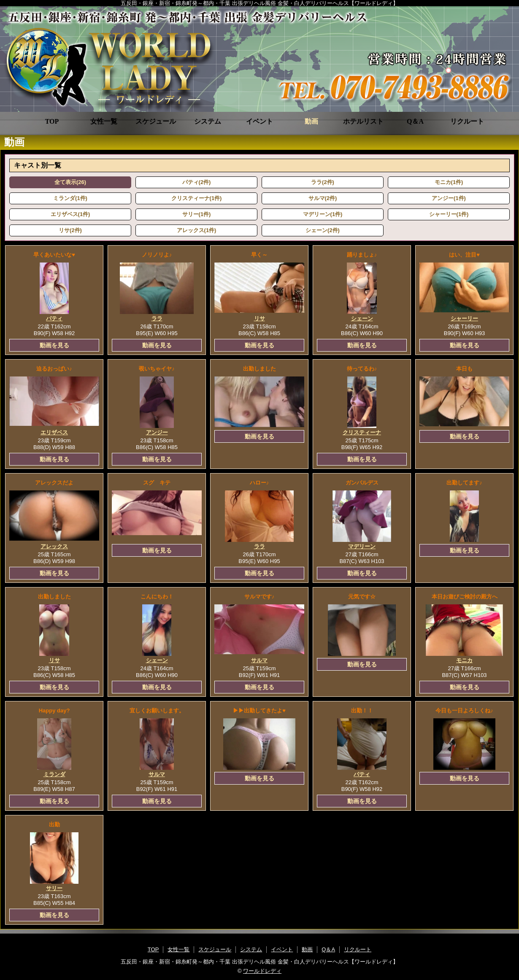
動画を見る (54, 345)
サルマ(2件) (323, 198)
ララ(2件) (323, 182)
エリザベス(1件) (70, 214)
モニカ (464, 660)
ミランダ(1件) (70, 198)
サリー (54, 888)
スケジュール (156, 121)
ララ (157, 318)
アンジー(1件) (449, 198)
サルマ (259, 660)
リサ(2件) (70, 230)
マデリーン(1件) (323, 214)
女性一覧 (104, 121)
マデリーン (362, 546)
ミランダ (54, 774)
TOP (52, 121)
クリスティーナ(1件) (197, 198)
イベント (259, 121)
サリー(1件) (197, 214)
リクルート (467, 121)
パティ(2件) (197, 182)
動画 (311, 121)
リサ (259, 318)
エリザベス (54, 432)
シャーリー (464, 318)
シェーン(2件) (323, 230)
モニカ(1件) (449, 182)
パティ (54, 318)
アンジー (157, 432)
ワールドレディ (262, 971)
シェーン (362, 318)
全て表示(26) (70, 182)
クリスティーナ (362, 432)
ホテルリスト (363, 121)
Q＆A (415, 121)
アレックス (54, 546)
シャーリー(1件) (449, 214)
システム (208, 121)
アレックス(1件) (197, 230)
